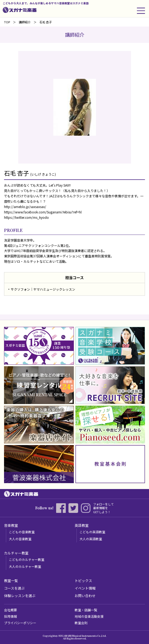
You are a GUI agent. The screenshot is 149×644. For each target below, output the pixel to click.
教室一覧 (11, 581)
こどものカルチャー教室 (27, 559)
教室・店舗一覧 (86, 610)
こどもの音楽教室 (22, 532)
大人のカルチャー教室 (25, 566)
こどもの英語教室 (92, 532)
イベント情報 (85, 588)
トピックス (83, 581)
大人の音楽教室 (20, 539)
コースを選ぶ (14, 588)
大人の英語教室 (91, 539)
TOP (7, 22)
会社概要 (10, 610)
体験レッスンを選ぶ (20, 596)
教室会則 (81, 623)
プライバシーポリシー (20, 623)
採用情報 (10, 616)
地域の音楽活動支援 (89, 616)
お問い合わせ (85, 596)
